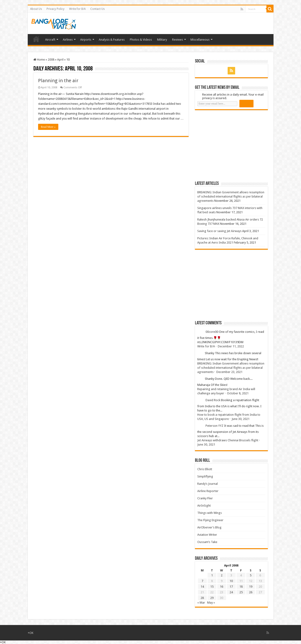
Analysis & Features (112, 40)
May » (211, 603)
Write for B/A (77, 9)
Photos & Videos (141, 40)
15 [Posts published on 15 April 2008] (212, 587)
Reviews (178, 40)
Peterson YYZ (214, 426)
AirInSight (204, 506)
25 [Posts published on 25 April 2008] (241, 592)
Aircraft (50, 40)
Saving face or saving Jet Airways (219, 231)
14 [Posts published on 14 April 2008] (202, 587)
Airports (86, 40)
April (60, 60)
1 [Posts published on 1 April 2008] (212, 575)
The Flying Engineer (210, 520)
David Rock (213, 400)
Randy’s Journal (208, 484)
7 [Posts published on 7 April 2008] (202, 581)
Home (36, 39)
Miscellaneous (200, 40)
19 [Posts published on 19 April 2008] (251, 587)
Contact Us (97, 9)
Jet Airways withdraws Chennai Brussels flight (228, 440)
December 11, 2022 (231, 346)
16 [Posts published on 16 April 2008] (222, 587)
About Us (36, 9)
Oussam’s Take (207, 542)
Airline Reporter (208, 491)
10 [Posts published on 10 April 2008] (231, 581)
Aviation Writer (207, 535)
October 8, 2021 (238, 393)
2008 (51, 60)
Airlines (68, 40)
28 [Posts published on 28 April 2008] (202, 598)
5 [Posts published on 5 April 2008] (251, 575)
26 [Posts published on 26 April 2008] (251, 592)
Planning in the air (58, 81)
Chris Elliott (205, 469)
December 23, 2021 (229, 372)
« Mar (201, 603)
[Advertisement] (230, 145)
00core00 (212, 332)
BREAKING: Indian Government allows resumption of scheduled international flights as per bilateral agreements (231, 196)
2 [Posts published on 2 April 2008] (222, 575)
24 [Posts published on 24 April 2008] (231, 592)
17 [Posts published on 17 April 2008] (231, 587)
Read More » (48, 127)
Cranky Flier (205, 498)
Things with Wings (210, 513)
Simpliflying (205, 476)
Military (162, 40)
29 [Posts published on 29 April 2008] (212, 598)
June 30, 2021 (241, 419)
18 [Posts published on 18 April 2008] (241, 587)
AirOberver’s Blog (209, 527)
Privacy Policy (55, 9)
